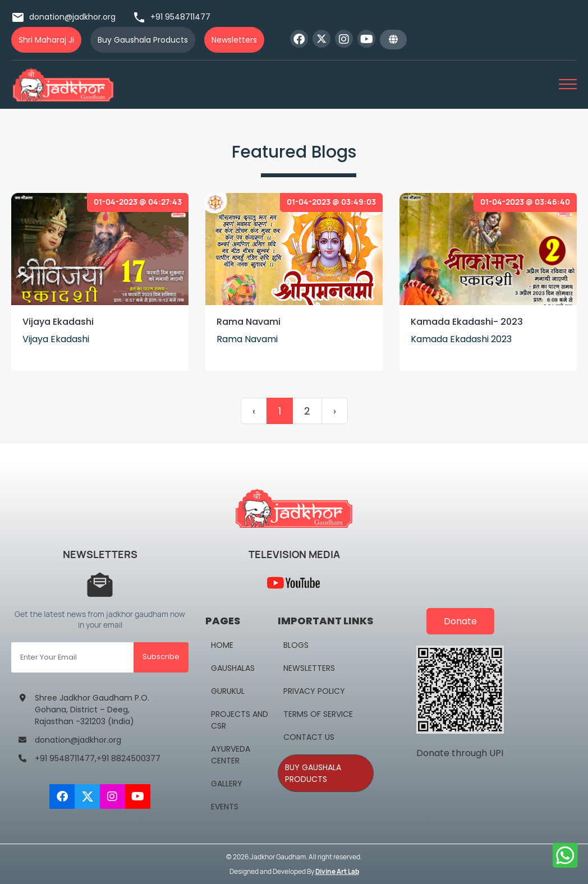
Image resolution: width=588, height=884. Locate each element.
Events (225, 807)
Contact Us (309, 737)
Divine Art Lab (337, 871)
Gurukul (228, 691)
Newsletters (234, 40)
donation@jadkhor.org (63, 17)
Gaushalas (233, 668)
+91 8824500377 (128, 758)
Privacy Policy (314, 691)
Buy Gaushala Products (143, 40)
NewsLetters (309, 668)
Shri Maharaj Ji (46, 40)
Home (222, 645)
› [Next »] (335, 411)
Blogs (296, 645)
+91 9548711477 (171, 17)
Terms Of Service (318, 714)
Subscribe (161, 657)
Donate (460, 621)
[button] (393, 40)
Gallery (227, 784)
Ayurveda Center (231, 755)
